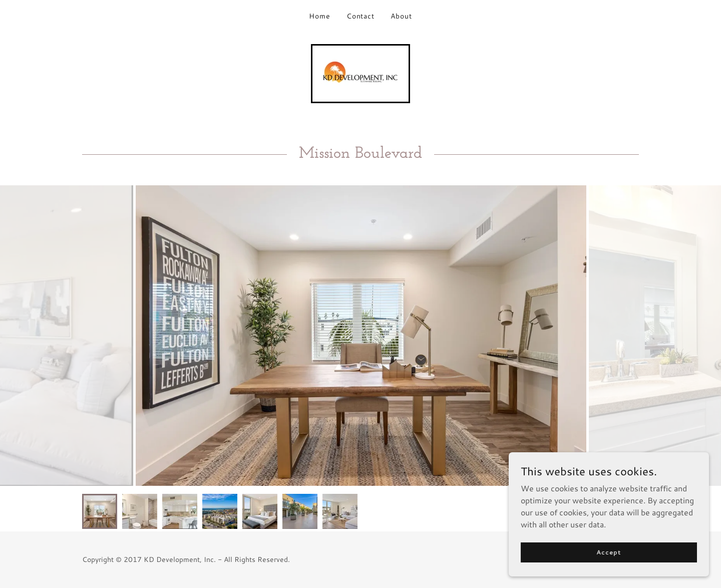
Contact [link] (361, 16)
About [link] (401, 16)
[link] (360, 72)
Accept (609, 552)
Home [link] (320, 16)
